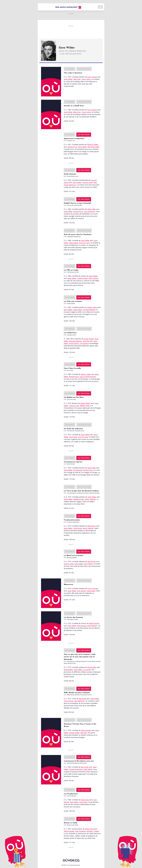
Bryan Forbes (89, 339)
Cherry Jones (86, 79)
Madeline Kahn (79, 499)
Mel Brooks (92, 526)
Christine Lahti (87, 182)
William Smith (85, 406)
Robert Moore (94, 623)
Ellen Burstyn (82, 626)
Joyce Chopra (92, 77)
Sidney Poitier (92, 307)
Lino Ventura (84, 343)
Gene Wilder (68, 79)
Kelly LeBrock (93, 278)
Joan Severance (89, 211)
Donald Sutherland (76, 769)
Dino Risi (86, 341)
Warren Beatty (69, 831)
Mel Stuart (82, 699)
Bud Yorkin (85, 767)
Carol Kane (73, 437)
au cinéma (70, 69)
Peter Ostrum (69, 701)
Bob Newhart (92, 626)
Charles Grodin (82, 278)
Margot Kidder (74, 733)
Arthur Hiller (92, 209)
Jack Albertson (80, 701)
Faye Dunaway (80, 831)
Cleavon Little (69, 564)
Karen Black (91, 591)
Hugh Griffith (88, 769)
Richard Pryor (72, 147)
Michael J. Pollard (93, 831)
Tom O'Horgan (93, 588)
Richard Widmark (89, 310)
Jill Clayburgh (78, 470)
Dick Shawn (83, 802)
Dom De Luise (84, 243)
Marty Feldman (90, 499)
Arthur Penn (89, 829)
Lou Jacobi (87, 670)
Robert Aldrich (85, 403)
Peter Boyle (78, 528)
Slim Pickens (88, 564)
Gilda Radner (74, 243)
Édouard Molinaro (76, 341)
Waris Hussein (86, 730)
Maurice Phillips (93, 145)
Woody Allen (92, 667)
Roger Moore (74, 343)
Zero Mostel (82, 591)
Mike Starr (77, 79)
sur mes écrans (84, 69)
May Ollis (84, 733)
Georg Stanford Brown (88, 377)
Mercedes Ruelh (93, 147)
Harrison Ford (74, 406)
